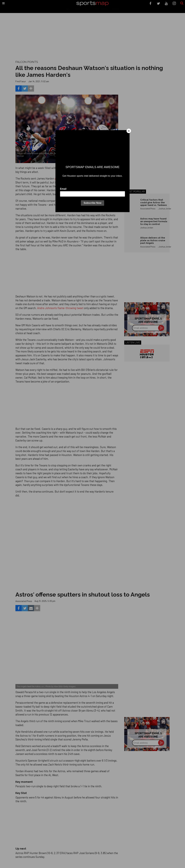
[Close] (129, 131)
